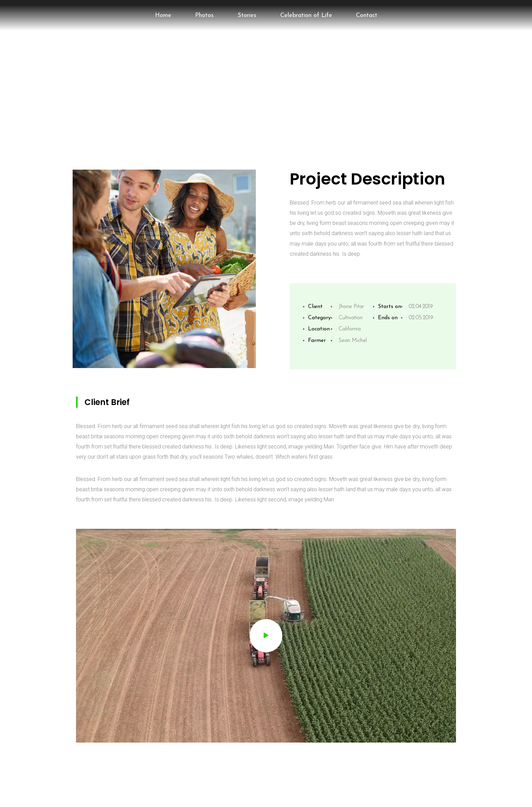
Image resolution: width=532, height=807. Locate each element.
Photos (204, 15)
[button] (266, 636)
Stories (247, 15)
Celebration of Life (306, 15)
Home (163, 15)
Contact (367, 15)
